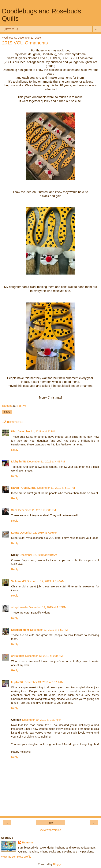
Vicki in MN (19, 581)
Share (7, 412)
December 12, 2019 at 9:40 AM (46, 581)
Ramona (27, 842)
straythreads (19, 607)
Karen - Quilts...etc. (24, 488)
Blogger (58, 864)
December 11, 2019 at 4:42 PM (36, 431)
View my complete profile (16, 857)
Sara (14, 510)
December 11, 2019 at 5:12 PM (56, 488)
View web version (50, 830)
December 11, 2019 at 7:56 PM (39, 533)
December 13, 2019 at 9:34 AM (44, 656)
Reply (15, 450)
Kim (14, 431)
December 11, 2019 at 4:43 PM (46, 462)
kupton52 (17, 682)
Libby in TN (19, 462)
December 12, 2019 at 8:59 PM (49, 630)
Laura (15, 533)
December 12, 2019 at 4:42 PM (47, 607)
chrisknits (18, 656)
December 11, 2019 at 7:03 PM (37, 510)
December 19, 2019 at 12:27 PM (42, 720)
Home (50, 823)
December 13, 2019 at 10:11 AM (44, 682)
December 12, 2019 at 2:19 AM (38, 555)
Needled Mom (20, 630)
